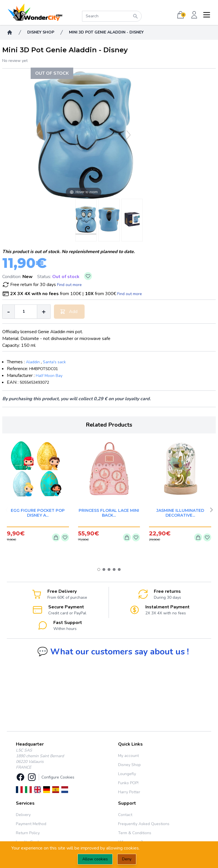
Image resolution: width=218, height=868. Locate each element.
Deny (127, 859)
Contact (125, 815)
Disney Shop (129, 765)
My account (128, 756)
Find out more (69, 285)
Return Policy (28, 833)
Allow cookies (95, 859)
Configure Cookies (58, 777)
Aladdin (33, 362)
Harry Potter (129, 792)
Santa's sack (54, 362)
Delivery (23, 815)
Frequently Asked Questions (144, 824)
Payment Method (31, 824)
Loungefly (127, 774)
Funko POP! (128, 783)
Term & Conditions (135, 833)
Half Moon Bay (49, 376)
